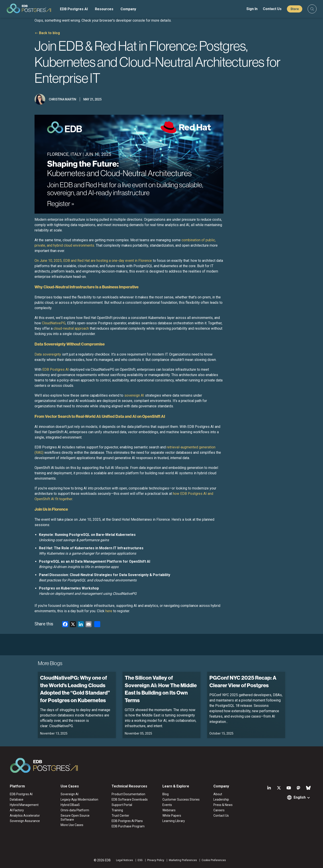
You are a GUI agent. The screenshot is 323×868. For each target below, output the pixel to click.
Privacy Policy (156, 860)
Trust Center (120, 816)
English (300, 797)
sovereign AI (134, 395)
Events (167, 805)
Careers (219, 810)
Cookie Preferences (214, 860)
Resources (104, 9)
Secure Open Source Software (75, 818)
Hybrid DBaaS (70, 805)
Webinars (169, 810)
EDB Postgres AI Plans (127, 821)
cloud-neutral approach (71, 328)
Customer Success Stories (181, 799)
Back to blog (49, 33)
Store (295, 9)
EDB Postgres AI (74, 9)
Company (128, 9)
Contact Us (272, 9)
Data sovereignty (48, 354)
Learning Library (174, 821)
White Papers (172, 816)
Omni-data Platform (75, 810)
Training (117, 810)
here (109, 611)
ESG (140, 860)
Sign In (252, 9)
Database (17, 799)
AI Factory (17, 810)
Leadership (221, 799)
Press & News (223, 805)
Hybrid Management (24, 805)
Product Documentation (128, 794)
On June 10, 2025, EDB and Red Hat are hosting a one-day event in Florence (93, 261)
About (218, 794)
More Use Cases (72, 825)
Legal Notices (125, 860)
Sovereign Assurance (25, 821)
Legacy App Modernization (79, 799)
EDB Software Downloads (130, 799)
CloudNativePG (54, 323)
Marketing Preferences (183, 860)
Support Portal (122, 805)
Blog (166, 794)
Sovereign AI (70, 794)
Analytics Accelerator (25, 816)
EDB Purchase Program (128, 826)
